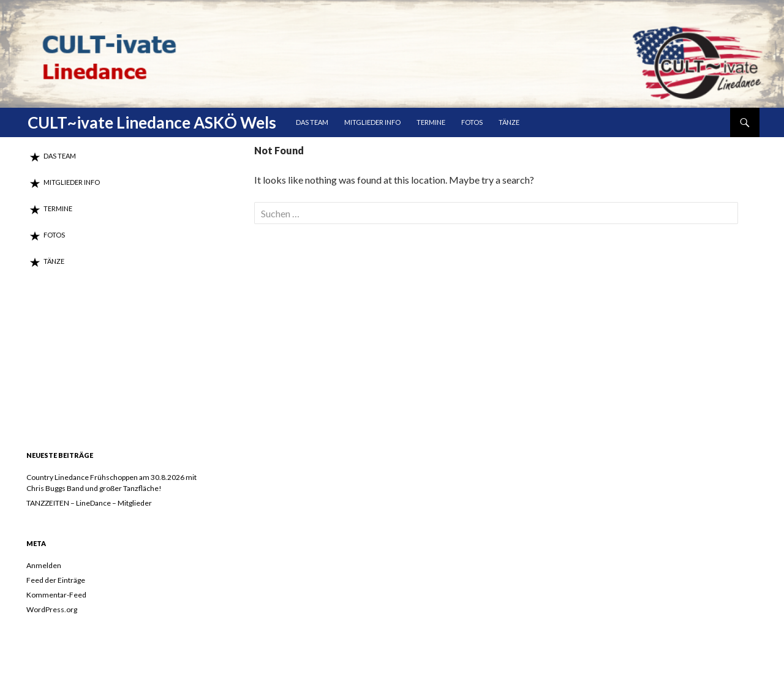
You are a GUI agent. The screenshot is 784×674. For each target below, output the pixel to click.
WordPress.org (52, 609)
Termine (431, 122)
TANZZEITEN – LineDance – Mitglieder (89, 503)
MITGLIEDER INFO (372, 122)
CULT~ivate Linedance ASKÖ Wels (152, 122)
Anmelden (44, 565)
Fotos (472, 122)
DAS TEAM (312, 122)
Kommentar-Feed (56, 595)
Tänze (509, 122)
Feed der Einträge (56, 580)
